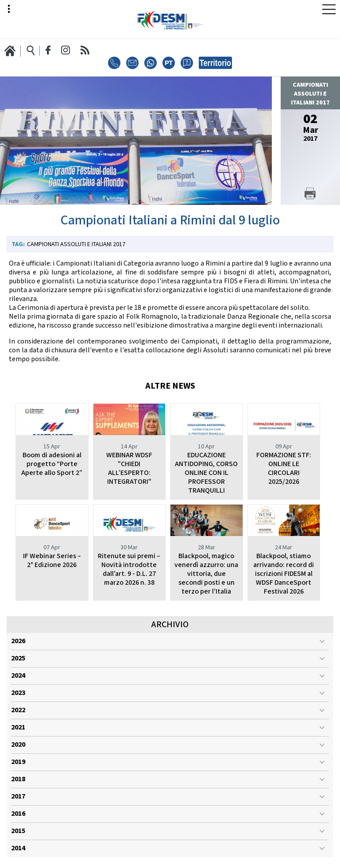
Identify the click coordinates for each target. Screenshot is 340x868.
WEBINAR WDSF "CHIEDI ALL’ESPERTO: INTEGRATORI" (129, 469)
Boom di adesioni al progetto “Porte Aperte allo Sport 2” (52, 464)
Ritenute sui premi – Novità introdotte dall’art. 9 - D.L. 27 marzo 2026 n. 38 (129, 569)
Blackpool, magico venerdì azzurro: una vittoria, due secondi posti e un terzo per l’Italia (206, 574)
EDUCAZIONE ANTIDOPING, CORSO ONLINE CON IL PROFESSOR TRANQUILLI (206, 473)
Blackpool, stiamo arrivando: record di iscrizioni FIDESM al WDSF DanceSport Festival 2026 (284, 574)
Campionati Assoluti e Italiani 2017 (76, 244)
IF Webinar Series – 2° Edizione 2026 (52, 561)
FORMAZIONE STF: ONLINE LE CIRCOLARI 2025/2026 (284, 469)
